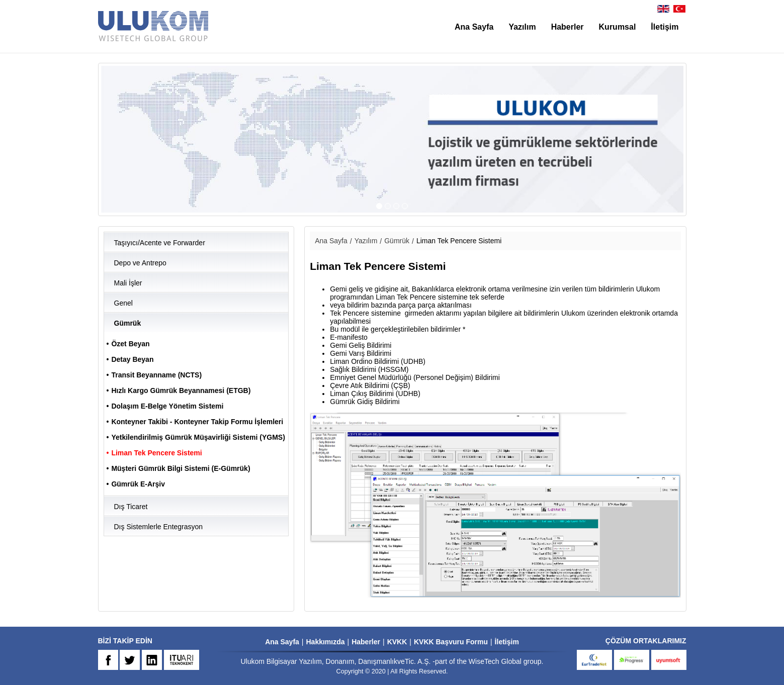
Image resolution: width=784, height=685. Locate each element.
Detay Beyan (132, 359)
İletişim (665, 27)
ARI (182, 660)
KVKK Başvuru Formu (451, 642)
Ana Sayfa (474, 27)
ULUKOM (153, 26)
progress (632, 660)
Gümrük (128, 323)
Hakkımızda (325, 642)
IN (152, 660)
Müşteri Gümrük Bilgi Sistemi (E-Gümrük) (181, 468)
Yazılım (522, 27)
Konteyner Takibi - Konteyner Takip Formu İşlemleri (197, 422)
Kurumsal (618, 27)
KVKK (397, 642)
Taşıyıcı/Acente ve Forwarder (160, 243)
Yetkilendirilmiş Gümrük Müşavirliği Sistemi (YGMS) (198, 437)
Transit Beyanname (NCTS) (156, 375)
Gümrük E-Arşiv (138, 484)
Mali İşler (128, 283)
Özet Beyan (130, 344)
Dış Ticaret (131, 507)
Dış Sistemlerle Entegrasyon (159, 527)
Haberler (568, 27)
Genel (123, 303)
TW (130, 660)
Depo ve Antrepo (140, 263)
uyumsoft (669, 660)
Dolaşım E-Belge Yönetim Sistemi (167, 406)
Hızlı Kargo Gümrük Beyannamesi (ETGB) (181, 390)
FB (108, 660)
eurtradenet (594, 660)
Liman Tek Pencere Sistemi (156, 453)
